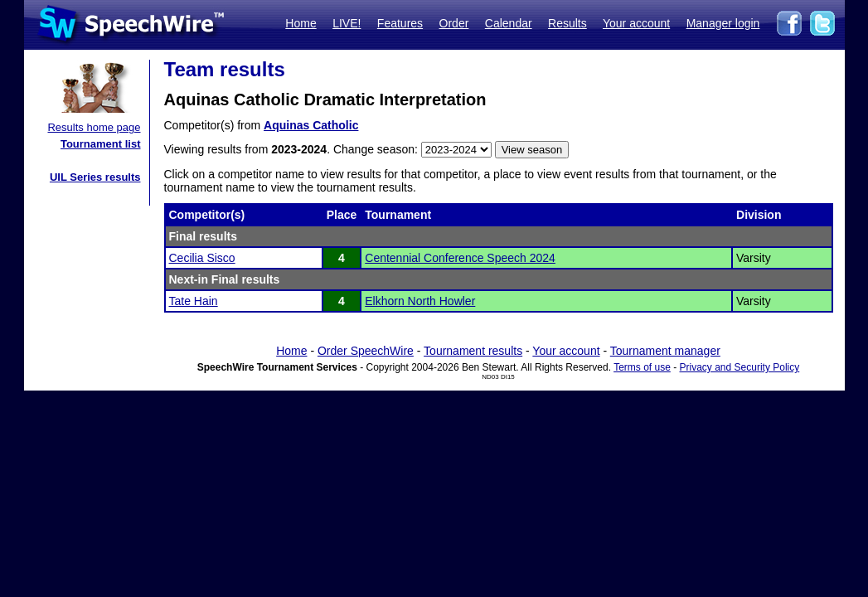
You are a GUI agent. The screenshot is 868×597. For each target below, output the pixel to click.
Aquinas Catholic (311, 125)
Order (454, 23)
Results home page (94, 127)
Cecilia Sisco (202, 258)
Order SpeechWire (366, 351)
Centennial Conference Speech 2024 (460, 258)
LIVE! (347, 23)
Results (567, 23)
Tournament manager (665, 351)
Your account (636, 23)
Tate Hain (194, 301)
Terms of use (642, 367)
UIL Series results (95, 177)
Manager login (723, 23)
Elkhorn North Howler (420, 301)
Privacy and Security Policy (740, 367)
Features (400, 23)
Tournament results (473, 351)
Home (301, 23)
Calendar (509, 23)
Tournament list (101, 144)
